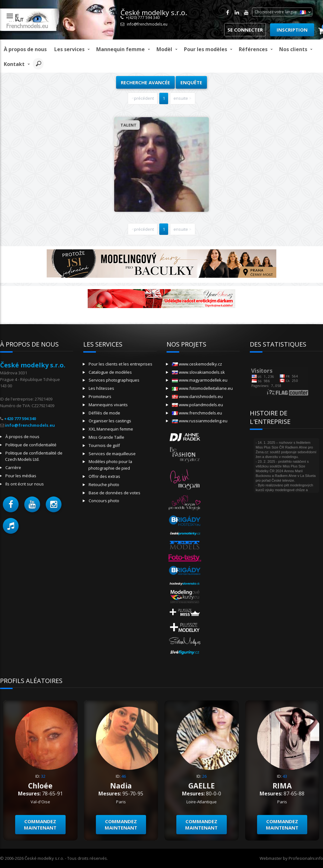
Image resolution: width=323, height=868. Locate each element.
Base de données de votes (115, 493)
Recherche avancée (145, 82)
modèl (164, 49)
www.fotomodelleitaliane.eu (202, 388)
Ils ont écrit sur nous (25, 484)
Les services (69, 49)
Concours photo (104, 501)
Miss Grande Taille (106, 437)
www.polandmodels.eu (197, 405)
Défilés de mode (104, 413)
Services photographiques (114, 380)
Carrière (13, 467)
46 (124, 776)
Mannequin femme (120, 49)
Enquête (191, 82)
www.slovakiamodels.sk (198, 372)
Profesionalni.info (306, 858)
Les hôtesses (101, 388)
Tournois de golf (104, 445)
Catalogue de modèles (110, 372)
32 (43, 776)
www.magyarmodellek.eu (200, 380)
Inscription (292, 30)
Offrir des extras (104, 476)
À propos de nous (25, 49)
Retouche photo (104, 485)
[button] (11, 504)
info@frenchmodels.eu (147, 24)
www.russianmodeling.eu (200, 421)
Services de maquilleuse (112, 454)
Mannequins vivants (108, 405)
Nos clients (293, 49)
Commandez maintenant (40, 825)
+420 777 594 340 (20, 419)
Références (253, 49)
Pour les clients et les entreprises (120, 364)
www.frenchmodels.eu (197, 413)
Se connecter (245, 30)
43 (285, 776)
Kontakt (14, 64)
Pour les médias (21, 476)
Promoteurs (100, 396)
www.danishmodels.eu (197, 396)
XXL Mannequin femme (111, 429)
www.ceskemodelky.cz (197, 364)
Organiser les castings (110, 421)
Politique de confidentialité (31, 445)
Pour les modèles (206, 49)
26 (204, 776)
